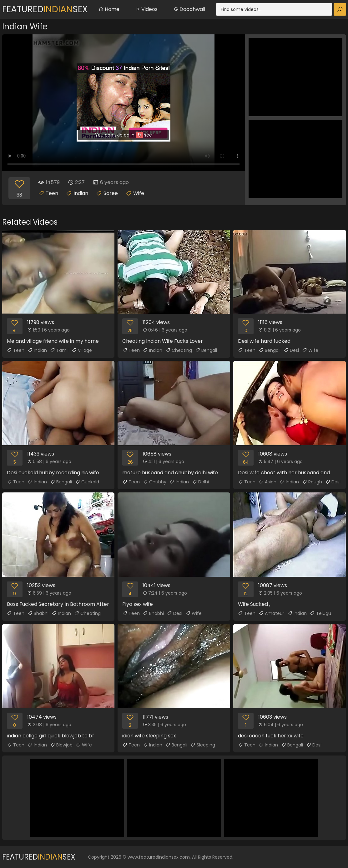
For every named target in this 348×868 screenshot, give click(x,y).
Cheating (179, 350)
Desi (291, 350)
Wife (139, 193)
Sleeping (203, 745)
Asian (267, 482)
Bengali (206, 350)
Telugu (320, 613)
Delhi (200, 482)
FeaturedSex (45, 9)
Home (109, 9)
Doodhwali (189, 9)
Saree (111, 193)
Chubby (155, 482)
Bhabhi (38, 613)
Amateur (271, 613)
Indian (81, 193)
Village (82, 350)
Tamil (59, 350)
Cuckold (87, 482)
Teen (52, 193)
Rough (312, 482)
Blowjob (61, 745)
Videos (146, 9)
